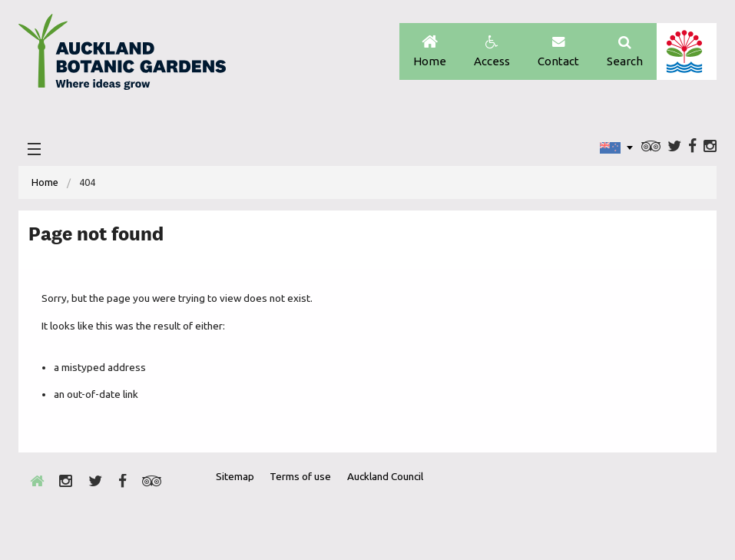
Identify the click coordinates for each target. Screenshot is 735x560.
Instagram (710, 147)
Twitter (674, 147)
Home (430, 52)
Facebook (692, 147)
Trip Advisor (651, 147)
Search (625, 52)
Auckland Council (686, 51)
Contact (558, 52)
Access (492, 52)
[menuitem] (45, 182)
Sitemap (235, 476)
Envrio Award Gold (597, 505)
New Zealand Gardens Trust (674, 505)
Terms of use (300, 476)
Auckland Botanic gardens (122, 56)
